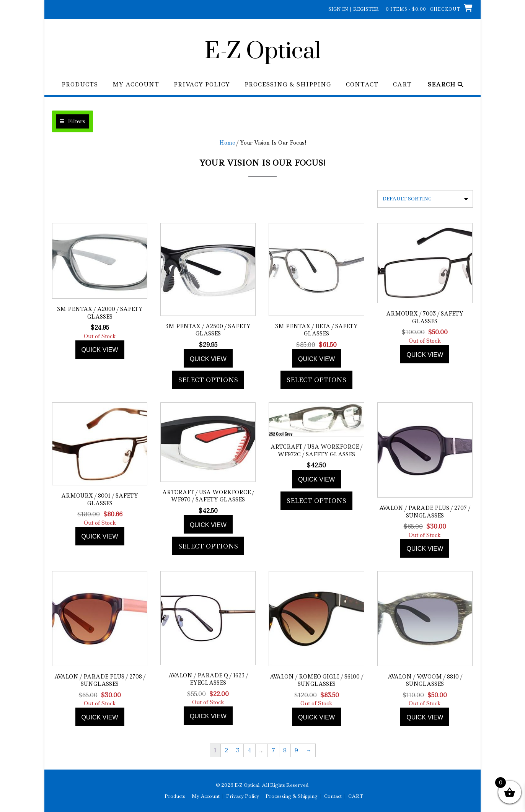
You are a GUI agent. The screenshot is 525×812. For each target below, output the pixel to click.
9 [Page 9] (296, 750)
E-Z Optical (263, 52)
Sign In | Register (354, 9)
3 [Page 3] (238, 750)
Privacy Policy (202, 85)
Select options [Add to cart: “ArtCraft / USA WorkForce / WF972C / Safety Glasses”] (316, 501)
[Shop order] (425, 199)
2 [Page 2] (226, 750)
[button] (73, 121)
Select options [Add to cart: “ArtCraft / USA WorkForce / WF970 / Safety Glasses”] (208, 546)
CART (402, 85)
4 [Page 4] (249, 750)
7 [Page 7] (273, 750)
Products (80, 85)
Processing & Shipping (288, 85)
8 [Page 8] (285, 750)
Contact (362, 85)
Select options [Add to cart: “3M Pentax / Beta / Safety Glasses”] (316, 380)
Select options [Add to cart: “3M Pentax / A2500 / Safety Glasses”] (208, 380)
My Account (136, 85)
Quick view (100, 350)
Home (227, 143)
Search (446, 85)
